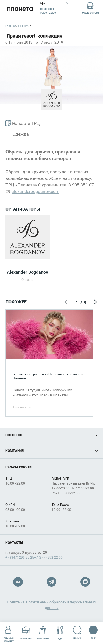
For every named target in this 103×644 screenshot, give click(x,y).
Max (85, 582)
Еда (60, 633)
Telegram (51, 582)
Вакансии (26, 633)
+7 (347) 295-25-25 (20, 558)
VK (18, 582)
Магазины (43, 633)
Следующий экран (95, 303)
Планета (20, 9)
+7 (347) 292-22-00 (48, 558)
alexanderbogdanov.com (35, 191)
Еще (93, 631)
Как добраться (90, 8)
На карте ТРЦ (23, 123)
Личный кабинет (9, 633)
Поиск (77, 633)
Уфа (42, 3)
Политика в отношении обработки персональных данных (51, 605)
